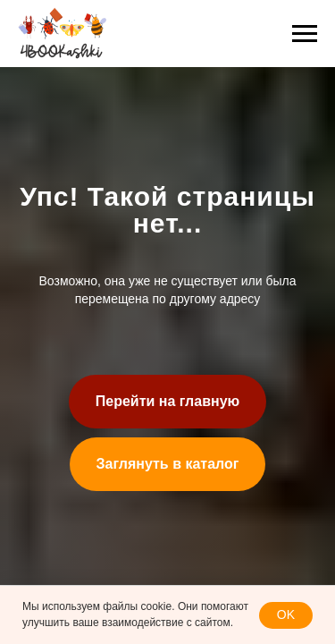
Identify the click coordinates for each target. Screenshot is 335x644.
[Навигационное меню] (305, 34)
